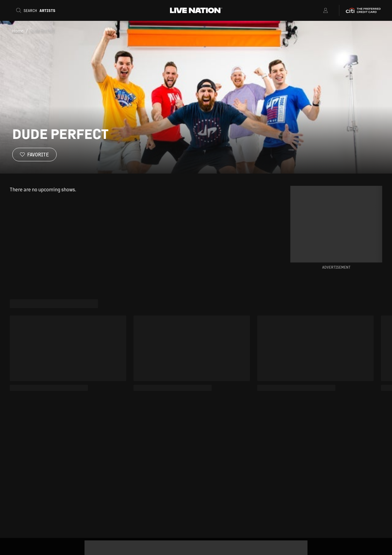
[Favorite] (34, 155)
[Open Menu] (318, 10)
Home (18, 31)
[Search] (38, 10)
